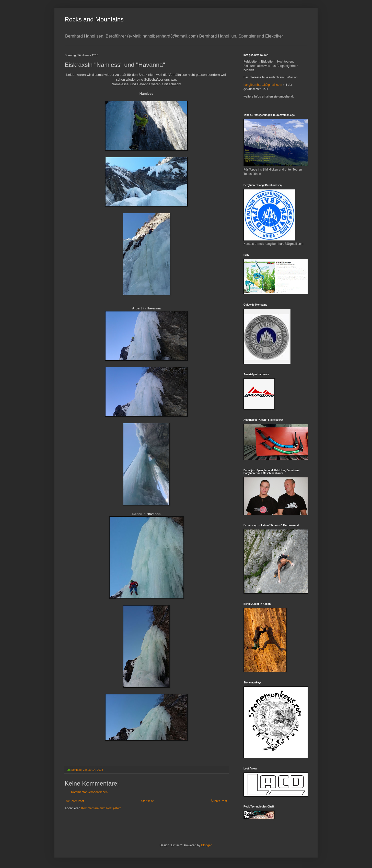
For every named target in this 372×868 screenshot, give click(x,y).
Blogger (206, 845)
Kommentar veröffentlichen (89, 792)
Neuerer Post (75, 801)
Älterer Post (219, 801)
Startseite (148, 801)
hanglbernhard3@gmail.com (263, 85)
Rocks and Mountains (94, 19)
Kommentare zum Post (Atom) (102, 808)
